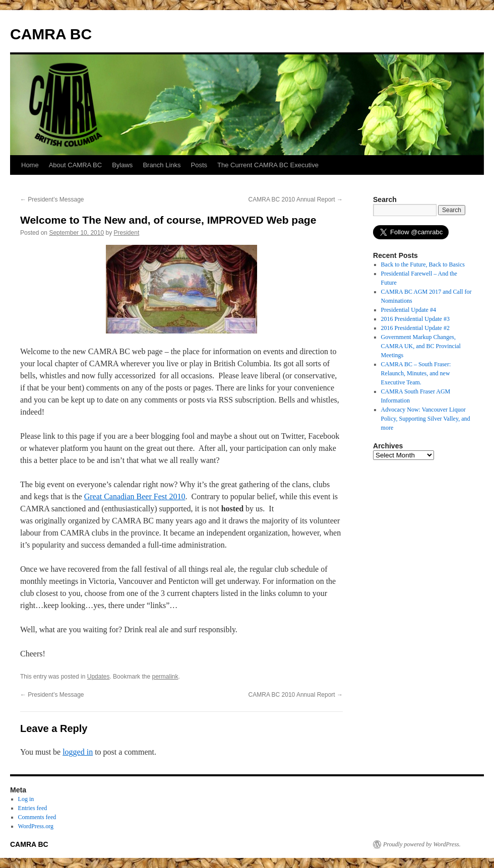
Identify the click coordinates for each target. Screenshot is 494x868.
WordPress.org (36, 826)
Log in (26, 799)
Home (30, 165)
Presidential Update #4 (409, 310)
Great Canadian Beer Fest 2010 (135, 496)
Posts (199, 165)
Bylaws (122, 165)
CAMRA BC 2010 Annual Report (296, 199)
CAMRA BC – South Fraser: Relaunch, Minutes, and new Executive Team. (416, 373)
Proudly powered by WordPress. (422, 844)
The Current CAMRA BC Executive (268, 165)
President (127, 233)
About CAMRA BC (76, 165)
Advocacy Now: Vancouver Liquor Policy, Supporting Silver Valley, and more (426, 419)
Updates (99, 677)
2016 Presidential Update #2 (415, 328)
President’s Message (52, 199)
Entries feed (33, 808)
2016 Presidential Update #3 (415, 319)
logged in (78, 752)
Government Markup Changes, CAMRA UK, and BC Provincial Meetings (421, 346)
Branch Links (162, 165)
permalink (165, 677)
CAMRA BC (51, 34)
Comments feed (37, 817)
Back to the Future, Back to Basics (423, 264)
